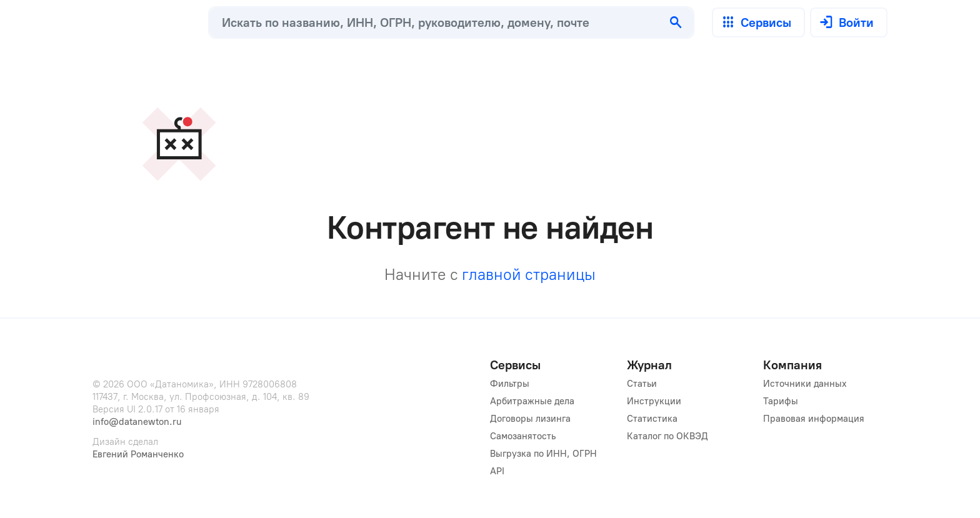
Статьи (642, 384)
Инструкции (654, 401)
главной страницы (529, 274)
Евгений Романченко (138, 454)
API (497, 471)
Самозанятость (523, 436)
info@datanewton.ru (137, 422)
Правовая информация (814, 419)
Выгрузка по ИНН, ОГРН (543, 454)
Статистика (652, 419)
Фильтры (510, 384)
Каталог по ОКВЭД (667, 436)
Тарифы (781, 401)
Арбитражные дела (532, 401)
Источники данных (805, 384)
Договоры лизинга (530, 419)
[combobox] (434, 22)
